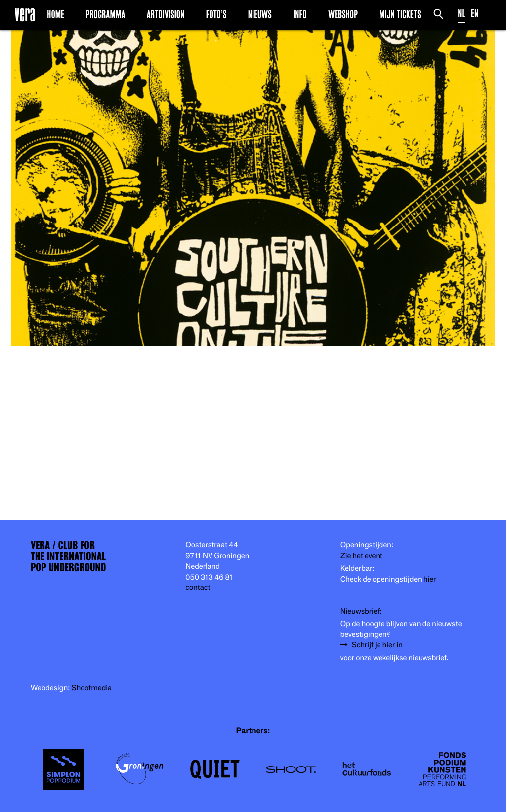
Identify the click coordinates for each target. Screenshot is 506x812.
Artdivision (166, 14)
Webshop (343, 14)
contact (198, 588)
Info (300, 14)
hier (430, 579)
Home (56, 14)
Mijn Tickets (400, 14)
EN (475, 14)
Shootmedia (92, 688)
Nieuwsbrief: (361, 611)
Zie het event (361, 556)
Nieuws (260, 14)
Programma (105, 14)
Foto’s (216, 14)
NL (461, 14)
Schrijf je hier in (377, 645)
